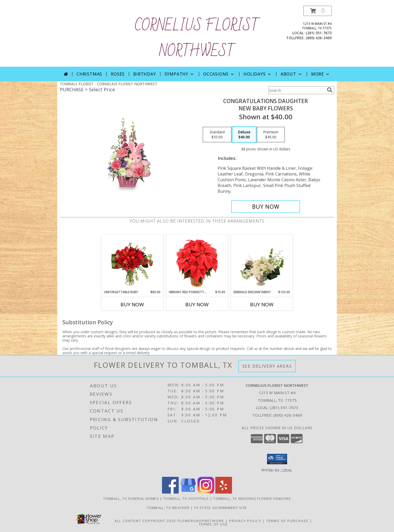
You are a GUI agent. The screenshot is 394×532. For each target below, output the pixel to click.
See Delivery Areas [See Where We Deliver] (267, 366)
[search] (330, 90)
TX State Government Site (220, 507)
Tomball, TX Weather (168, 507)
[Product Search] (297, 90)
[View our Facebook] (170, 492)
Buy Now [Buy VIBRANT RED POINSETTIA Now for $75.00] (197, 304)
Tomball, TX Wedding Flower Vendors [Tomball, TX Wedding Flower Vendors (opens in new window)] (252, 498)
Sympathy (180, 74)
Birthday (144, 74)
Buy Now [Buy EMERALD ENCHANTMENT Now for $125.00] (262, 304)
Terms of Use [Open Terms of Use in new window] (213, 524)
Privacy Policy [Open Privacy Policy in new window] (245, 520)
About (292, 74)
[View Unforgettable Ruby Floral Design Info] (132, 262)
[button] (317, 11)
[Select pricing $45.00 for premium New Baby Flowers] (271, 135)
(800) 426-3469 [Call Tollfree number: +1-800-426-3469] (288, 415)
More (321, 74)
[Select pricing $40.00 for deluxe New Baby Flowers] (244, 135)
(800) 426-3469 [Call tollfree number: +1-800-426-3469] (319, 38)
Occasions (219, 74)
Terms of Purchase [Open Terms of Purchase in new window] (287, 520)
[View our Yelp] (224, 492)
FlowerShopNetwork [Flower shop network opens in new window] (201, 520)
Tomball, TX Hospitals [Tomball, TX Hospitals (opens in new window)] (186, 498)
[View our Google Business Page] (188, 492)
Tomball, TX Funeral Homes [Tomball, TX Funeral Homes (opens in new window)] (131, 498)
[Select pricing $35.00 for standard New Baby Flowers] (217, 135)
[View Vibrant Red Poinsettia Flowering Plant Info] (197, 262)
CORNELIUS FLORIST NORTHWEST (197, 39)
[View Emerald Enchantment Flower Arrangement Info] (262, 262)
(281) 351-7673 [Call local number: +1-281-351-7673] (319, 33)
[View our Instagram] (206, 492)
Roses (118, 74)
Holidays (258, 74)
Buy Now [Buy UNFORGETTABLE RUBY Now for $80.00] (132, 304)
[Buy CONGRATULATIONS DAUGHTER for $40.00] (266, 207)
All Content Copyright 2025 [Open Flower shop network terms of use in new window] (145, 520)
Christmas (89, 74)
